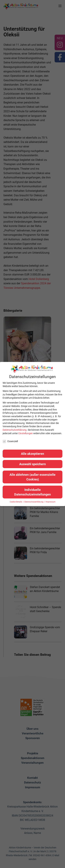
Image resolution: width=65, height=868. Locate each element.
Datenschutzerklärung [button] (34, 502)
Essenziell (10, 441)
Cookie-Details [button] (16, 502)
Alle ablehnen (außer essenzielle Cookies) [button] (32, 477)
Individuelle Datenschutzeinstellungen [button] (32, 492)
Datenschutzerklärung (15, 430)
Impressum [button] (51, 502)
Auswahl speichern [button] (32, 464)
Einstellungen (26, 433)
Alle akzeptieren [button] (32, 454)
